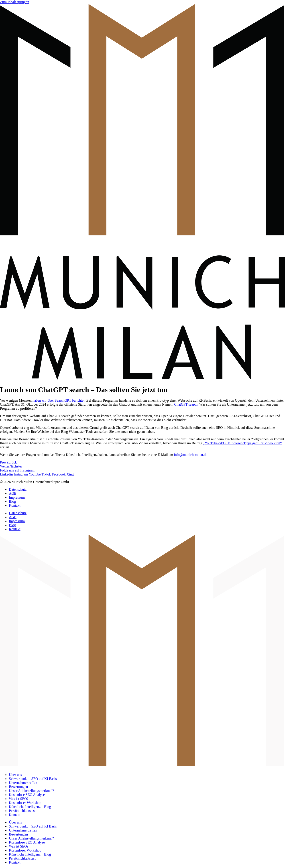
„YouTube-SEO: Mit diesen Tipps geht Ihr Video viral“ (242, 443)
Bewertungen (18, 787)
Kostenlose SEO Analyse (27, 795)
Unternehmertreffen (23, 783)
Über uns (15, 775)
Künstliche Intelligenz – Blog (30, 807)
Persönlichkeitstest (22, 811)
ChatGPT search (186, 404)
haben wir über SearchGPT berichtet (58, 400)
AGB (13, 493)
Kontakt (15, 505)
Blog (12, 501)
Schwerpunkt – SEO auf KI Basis (33, 779)
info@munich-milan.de (190, 455)
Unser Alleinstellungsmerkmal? (31, 791)
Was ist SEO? (19, 799)
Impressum (17, 497)
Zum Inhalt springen (15, 2)
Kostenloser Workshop (25, 803)
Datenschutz (18, 489)
